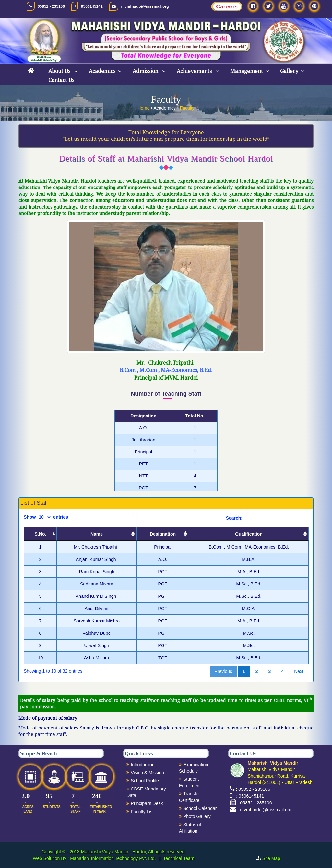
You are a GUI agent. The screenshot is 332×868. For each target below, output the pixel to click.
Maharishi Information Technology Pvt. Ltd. (112, 858)
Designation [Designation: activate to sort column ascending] (163, 534)
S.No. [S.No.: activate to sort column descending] (41, 534)
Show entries (46, 517)
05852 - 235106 (51, 6)
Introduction (142, 765)
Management (247, 71)
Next (299, 671)
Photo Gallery (197, 816)
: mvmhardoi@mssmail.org (265, 810)
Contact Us (61, 80)
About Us (60, 71)
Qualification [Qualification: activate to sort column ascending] (249, 534)
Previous (223, 671)
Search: (267, 518)
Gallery (289, 71)
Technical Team (179, 858)
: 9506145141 (249, 796)
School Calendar (200, 808)
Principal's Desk (147, 803)
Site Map (274, 858)
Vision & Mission (147, 773)
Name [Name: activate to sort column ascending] (97, 534)
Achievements (195, 71)
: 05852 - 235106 (253, 789)
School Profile (145, 781)
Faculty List (142, 812)
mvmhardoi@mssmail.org (145, 6)
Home (144, 107)
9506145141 (92, 6)
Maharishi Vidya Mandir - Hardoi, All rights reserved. (133, 852)
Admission (146, 71)
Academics (102, 71)
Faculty (187, 107)
